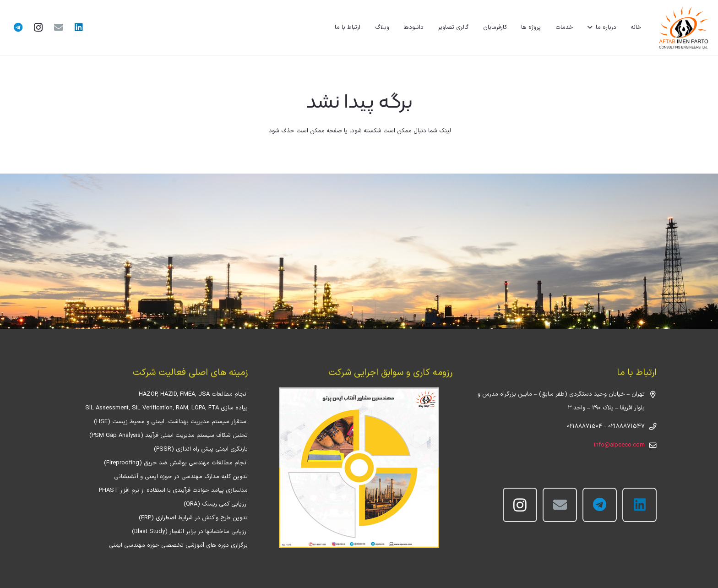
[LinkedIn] (79, 27)
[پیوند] (683, 28)
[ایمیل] (59, 27)
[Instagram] (38, 27)
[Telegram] (18, 27)
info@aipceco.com (619, 445)
